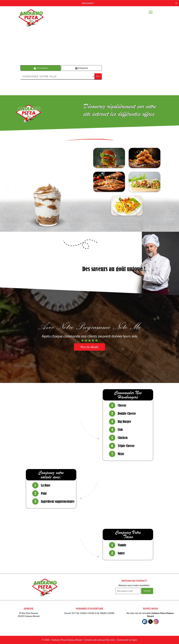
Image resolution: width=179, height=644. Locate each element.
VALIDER (147, 591)
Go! (98, 76)
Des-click (110, 640)
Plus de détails (89, 347)
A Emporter (82, 68)
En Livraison (41, 68)
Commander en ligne (127, 640)
